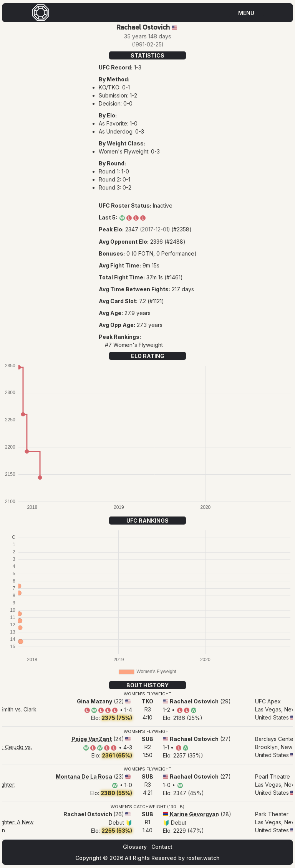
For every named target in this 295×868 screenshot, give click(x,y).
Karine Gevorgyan (194, 814)
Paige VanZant (92, 739)
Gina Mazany (94, 701)
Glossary (135, 847)
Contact (162, 847)
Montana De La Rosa (84, 776)
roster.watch (203, 858)
